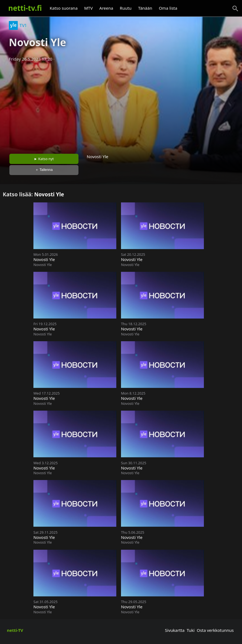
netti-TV (15, 630)
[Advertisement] (121, 106)
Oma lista (168, 8)
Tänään (145, 8)
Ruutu (126, 8)
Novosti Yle (49, 194)
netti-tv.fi (25, 8)
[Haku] (235, 9)
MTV (89, 8)
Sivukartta (175, 630)
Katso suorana (64, 8)
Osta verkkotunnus (215, 630)
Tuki (191, 630)
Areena (106, 8)
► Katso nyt (44, 159)
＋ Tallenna (44, 170)
